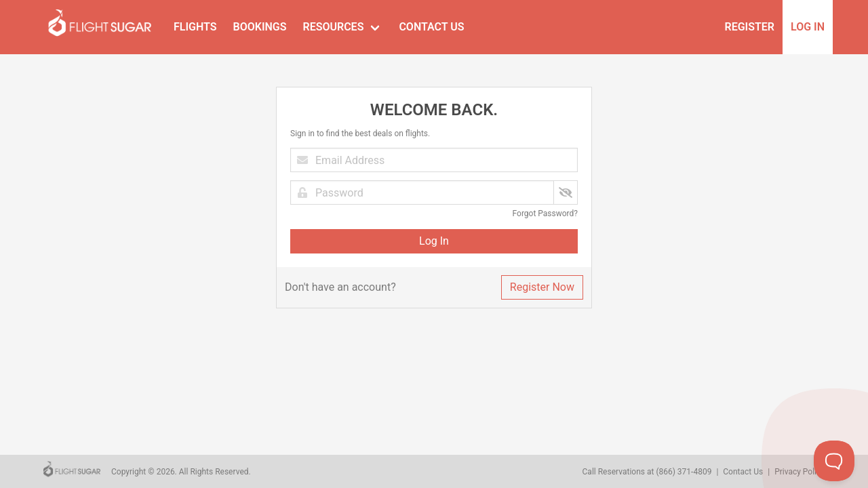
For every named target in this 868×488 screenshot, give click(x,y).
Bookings (260, 27)
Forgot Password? (545, 213)
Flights (195, 27)
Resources (333, 27)
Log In (808, 27)
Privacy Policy (800, 472)
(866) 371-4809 (684, 472)
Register (750, 27)
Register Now (542, 287)
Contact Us (431, 27)
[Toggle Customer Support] (834, 461)
